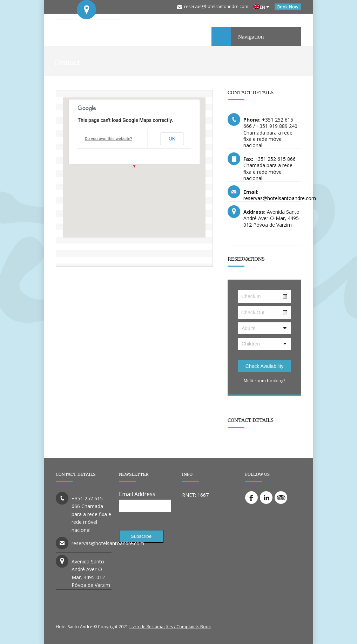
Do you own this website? (109, 139)
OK (172, 139)
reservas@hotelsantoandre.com (216, 6)
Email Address (137, 494)
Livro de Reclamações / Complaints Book (170, 627)
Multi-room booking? (264, 381)
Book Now (288, 7)
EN (259, 7)
